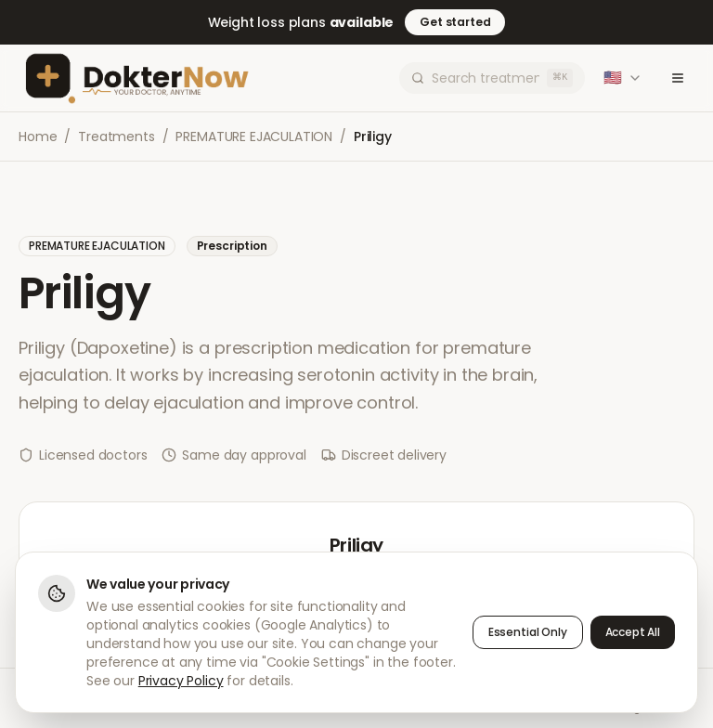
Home (38, 136)
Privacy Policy (181, 681)
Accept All (633, 632)
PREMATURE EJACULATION (254, 136)
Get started (455, 22)
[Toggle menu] (678, 78)
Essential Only (528, 632)
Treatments (116, 136)
